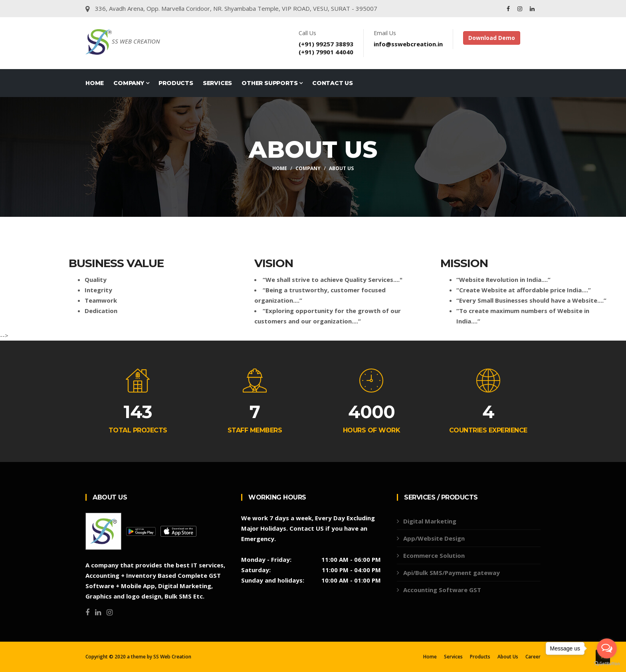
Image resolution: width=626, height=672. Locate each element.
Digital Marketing (430, 521)
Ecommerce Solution (434, 555)
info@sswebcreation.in (408, 44)
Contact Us (333, 83)
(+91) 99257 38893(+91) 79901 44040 (326, 48)
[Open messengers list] (607, 648)
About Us (341, 168)
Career (533, 657)
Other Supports (272, 83)
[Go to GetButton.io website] (607, 664)
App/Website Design (434, 538)
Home (95, 83)
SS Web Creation (172, 657)
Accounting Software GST (442, 590)
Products (176, 83)
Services (217, 83)
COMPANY (131, 83)
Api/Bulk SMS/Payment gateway (452, 573)
